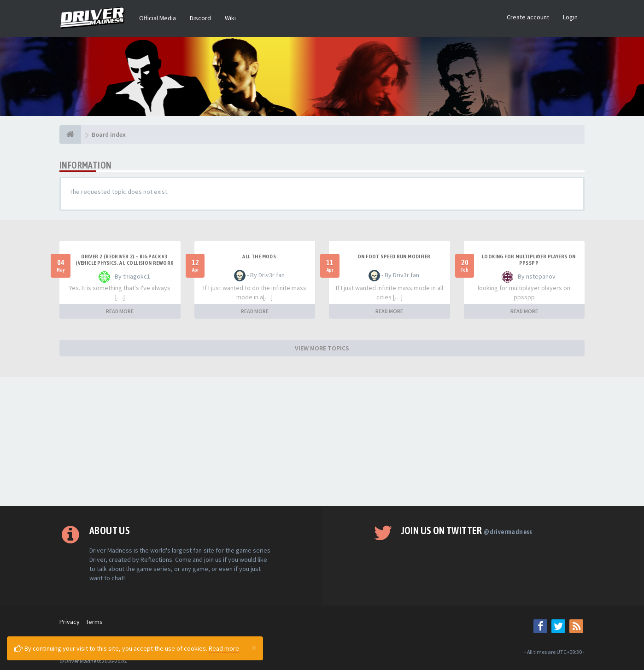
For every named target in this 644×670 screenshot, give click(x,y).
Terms (94, 622)
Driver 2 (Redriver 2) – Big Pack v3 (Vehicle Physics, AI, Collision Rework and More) (124, 263)
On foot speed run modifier (394, 256)
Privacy (70, 622)
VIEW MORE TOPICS (322, 348)
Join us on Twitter (467, 530)
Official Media (158, 18)
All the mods (259, 256)
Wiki (230, 18)
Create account (528, 17)
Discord (200, 18)
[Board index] (70, 134)
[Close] (254, 647)
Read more (224, 648)
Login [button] (570, 17)
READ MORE (120, 311)
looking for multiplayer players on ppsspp (529, 260)
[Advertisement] (322, 442)
